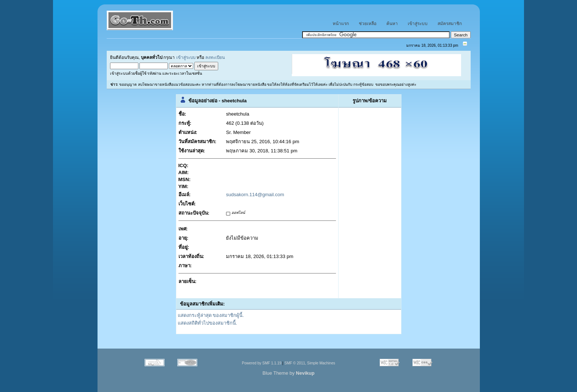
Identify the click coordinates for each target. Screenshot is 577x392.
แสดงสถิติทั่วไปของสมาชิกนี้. (208, 323)
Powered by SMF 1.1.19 (261, 363)
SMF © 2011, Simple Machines (310, 363)
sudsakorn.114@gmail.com (255, 195)
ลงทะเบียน (215, 57)
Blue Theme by (288, 373)
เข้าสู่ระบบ (186, 57)
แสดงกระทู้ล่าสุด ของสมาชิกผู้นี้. (211, 315)
